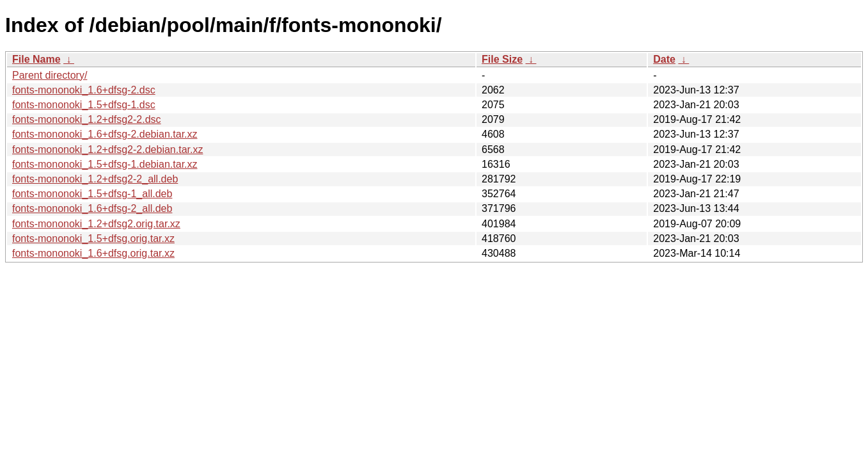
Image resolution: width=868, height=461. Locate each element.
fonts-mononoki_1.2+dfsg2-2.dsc (87, 119)
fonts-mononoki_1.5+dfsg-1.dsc (84, 105)
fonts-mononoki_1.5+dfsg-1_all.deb (92, 194)
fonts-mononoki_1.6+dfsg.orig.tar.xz (93, 253)
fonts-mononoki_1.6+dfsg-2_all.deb (92, 208)
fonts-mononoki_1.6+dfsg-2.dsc (84, 90)
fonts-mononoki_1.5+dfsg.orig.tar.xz (93, 239)
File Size (502, 59)
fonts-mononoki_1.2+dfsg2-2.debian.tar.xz (107, 150)
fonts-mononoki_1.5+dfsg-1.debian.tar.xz (105, 164)
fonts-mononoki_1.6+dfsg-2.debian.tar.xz (105, 134)
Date (664, 59)
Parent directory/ (50, 75)
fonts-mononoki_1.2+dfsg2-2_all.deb (95, 179)
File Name (36, 59)
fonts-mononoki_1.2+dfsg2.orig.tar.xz (96, 224)
